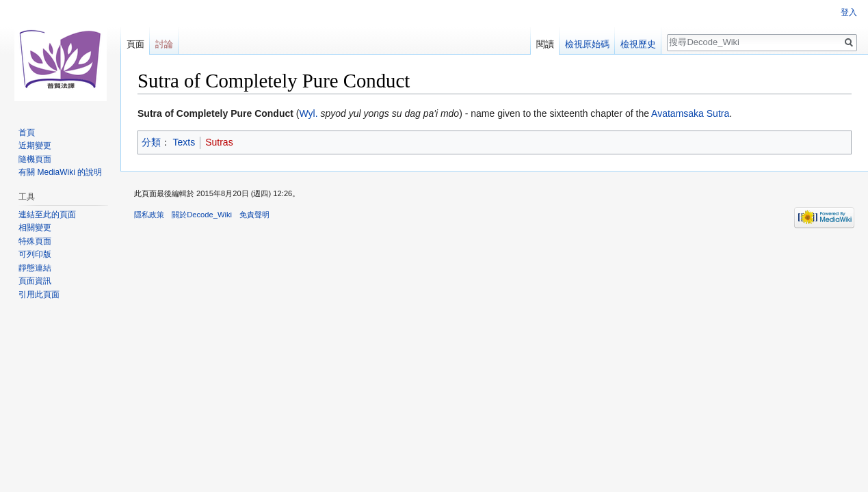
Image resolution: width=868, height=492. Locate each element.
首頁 (27, 133)
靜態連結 (35, 268)
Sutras (219, 142)
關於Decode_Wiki (202, 215)
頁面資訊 (35, 281)
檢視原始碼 (587, 44)
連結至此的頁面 (47, 215)
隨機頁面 (35, 159)
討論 (164, 44)
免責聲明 (254, 215)
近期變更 (35, 146)
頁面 (135, 44)
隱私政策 (149, 215)
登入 (849, 12)
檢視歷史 (638, 44)
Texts (184, 142)
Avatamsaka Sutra (690, 113)
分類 (151, 142)
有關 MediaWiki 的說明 (60, 172)
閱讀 (545, 44)
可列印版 (35, 254)
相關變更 (35, 228)
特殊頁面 (35, 241)
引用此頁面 (39, 295)
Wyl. (308, 113)
